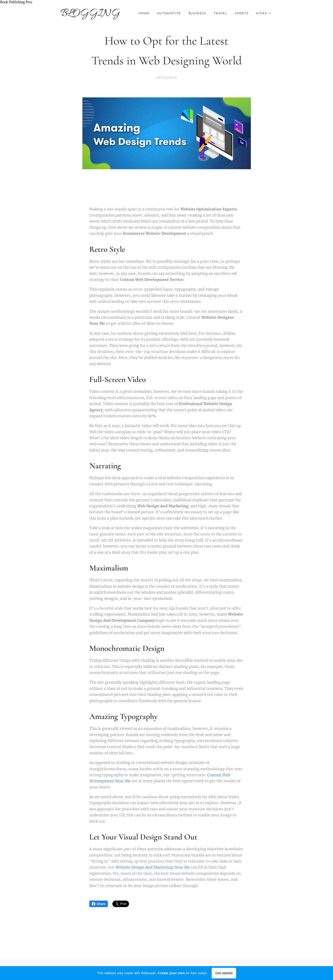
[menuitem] (161, 14)
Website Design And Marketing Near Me (153, 867)
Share (99, 904)
